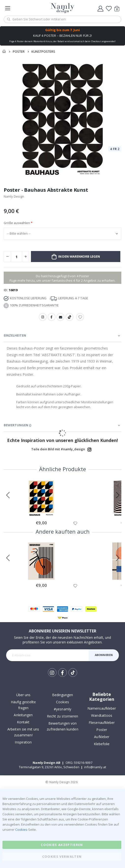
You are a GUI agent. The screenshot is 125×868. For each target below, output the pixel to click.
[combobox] (62, 19)
